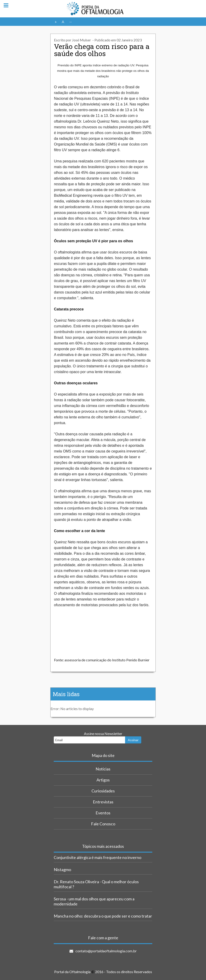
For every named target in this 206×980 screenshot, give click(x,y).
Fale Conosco (103, 824)
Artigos (103, 780)
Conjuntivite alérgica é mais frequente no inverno (98, 857)
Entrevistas (103, 802)
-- (70, 22)
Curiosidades (103, 791)
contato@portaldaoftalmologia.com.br (106, 951)
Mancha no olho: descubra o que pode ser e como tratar (103, 916)
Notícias (103, 769)
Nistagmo (62, 870)
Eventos (103, 813)
